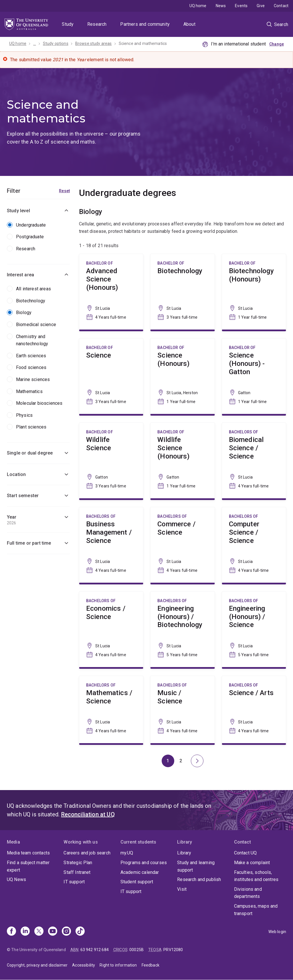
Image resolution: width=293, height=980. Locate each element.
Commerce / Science (182, 545)
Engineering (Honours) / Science (254, 629)
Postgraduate (30, 237)
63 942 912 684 (95, 950)
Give (261, 6)
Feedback (151, 965)
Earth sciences (31, 356)
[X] (39, 932)
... (34, 43)
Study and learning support (196, 866)
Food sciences (31, 367)
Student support (137, 882)
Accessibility (84, 965)
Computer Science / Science (254, 545)
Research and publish (199, 879)
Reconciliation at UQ (88, 814)
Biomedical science (36, 325)
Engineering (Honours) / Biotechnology (182, 629)
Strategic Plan (78, 863)
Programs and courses (144, 863)
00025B (136, 950)
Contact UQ (246, 853)
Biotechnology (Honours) (254, 292)
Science (111, 376)
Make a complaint (252, 863)
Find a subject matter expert (28, 866)
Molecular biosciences (39, 403)
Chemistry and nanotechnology (32, 340)
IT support (74, 882)
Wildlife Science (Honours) (182, 461)
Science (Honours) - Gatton (254, 376)
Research (97, 24)
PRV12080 (173, 950)
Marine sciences (33, 379)
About (189, 24)
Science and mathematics (143, 43)
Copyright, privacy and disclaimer (37, 965)
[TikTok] (80, 932)
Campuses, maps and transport (256, 910)
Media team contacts (28, 853)
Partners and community (145, 24)
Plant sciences (31, 427)
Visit (182, 889)
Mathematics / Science (111, 710)
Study (68, 24)
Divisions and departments (248, 893)
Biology (24, 313)
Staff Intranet (77, 872)
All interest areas (33, 289)
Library (184, 853)
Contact (281, 6)
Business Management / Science (111, 545)
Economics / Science (111, 629)
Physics (24, 415)
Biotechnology (31, 301)
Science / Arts (254, 710)
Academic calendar (140, 872)
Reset (64, 191)
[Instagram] (66, 932)
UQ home (198, 6)
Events (241, 6)
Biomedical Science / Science (254, 461)
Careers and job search (87, 853)
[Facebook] (11, 932)
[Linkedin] (25, 932)
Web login (277, 932)
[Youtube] (53, 932)
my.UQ (127, 853)
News (221, 6)
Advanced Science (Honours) (111, 292)
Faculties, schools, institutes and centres (256, 876)
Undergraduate (31, 225)
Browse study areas (94, 43)
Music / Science (182, 710)
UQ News (16, 879)
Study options (56, 43)
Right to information (118, 965)
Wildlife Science (111, 461)
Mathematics (29, 391)
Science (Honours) (182, 376)
